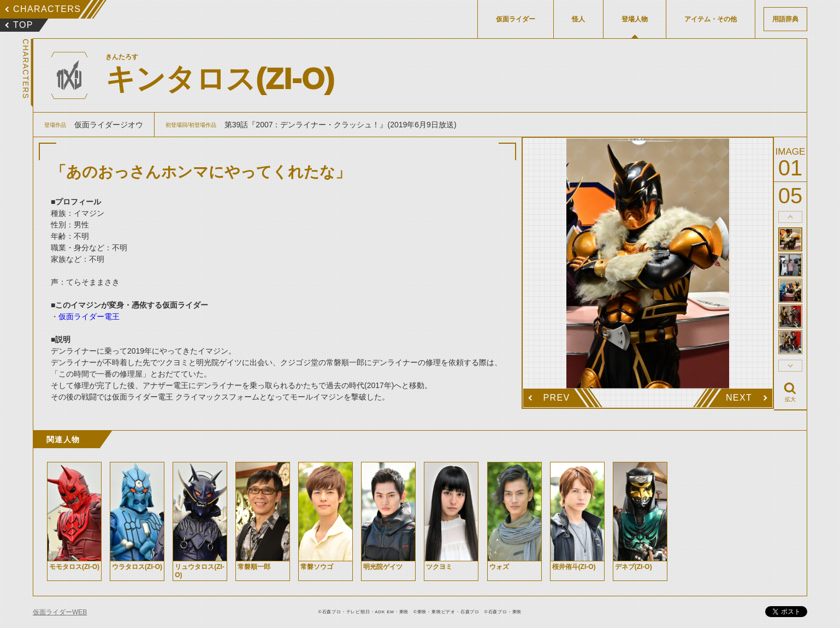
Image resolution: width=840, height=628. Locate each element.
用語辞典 (785, 19)
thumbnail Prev (790, 217)
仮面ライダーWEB (60, 612)
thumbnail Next (790, 366)
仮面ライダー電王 (89, 316)
